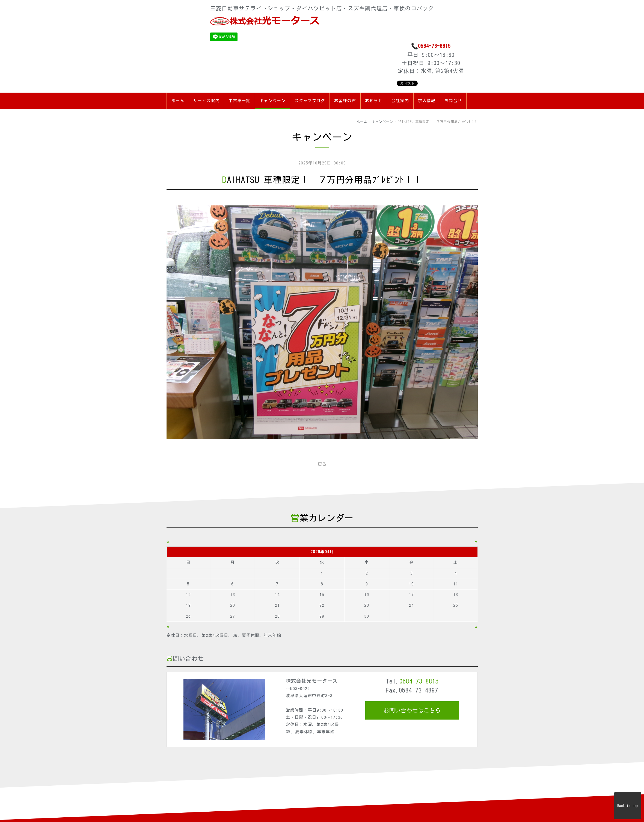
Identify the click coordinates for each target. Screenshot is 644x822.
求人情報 (427, 101)
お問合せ (453, 101)
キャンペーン (272, 101)
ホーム (178, 101)
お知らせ (374, 101)
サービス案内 (206, 101)
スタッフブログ (310, 101)
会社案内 (400, 101)
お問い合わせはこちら (412, 710)
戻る (322, 464)
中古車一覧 (239, 101)
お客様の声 (345, 101)
